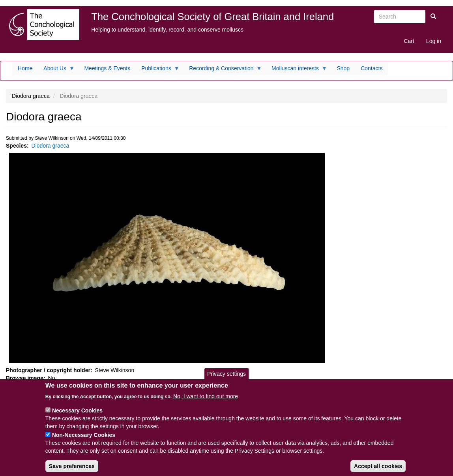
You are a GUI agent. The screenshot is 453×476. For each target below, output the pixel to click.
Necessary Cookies (77, 416)
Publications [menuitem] (158, 70)
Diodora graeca (51, 146)
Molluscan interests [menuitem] (297, 70)
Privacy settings (226, 379)
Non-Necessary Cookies (84, 440)
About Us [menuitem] (56, 70)
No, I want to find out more (206, 401)
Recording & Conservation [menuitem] (223, 70)
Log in (434, 41)
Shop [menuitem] (343, 68)
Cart (409, 41)
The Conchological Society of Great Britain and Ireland (212, 17)
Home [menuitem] (25, 68)
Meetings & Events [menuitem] (107, 68)
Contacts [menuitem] (372, 68)
